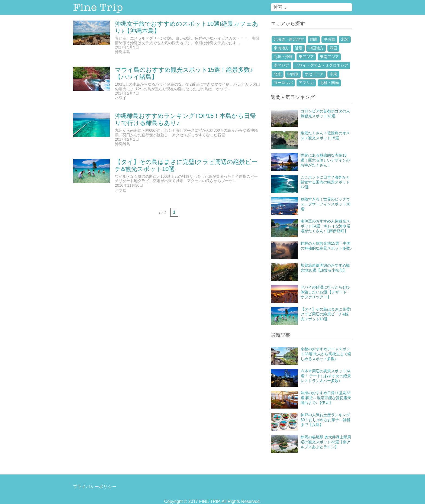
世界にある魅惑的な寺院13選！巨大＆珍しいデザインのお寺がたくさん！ (325, 160)
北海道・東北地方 (289, 39)
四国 (333, 48)
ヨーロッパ (283, 83)
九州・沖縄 (283, 57)
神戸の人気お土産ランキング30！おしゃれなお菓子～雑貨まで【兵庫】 (326, 420)
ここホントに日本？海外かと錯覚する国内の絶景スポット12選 (325, 182)
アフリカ (306, 83)
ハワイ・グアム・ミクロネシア (321, 65)
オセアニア (314, 74)
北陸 (345, 39)
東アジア (306, 57)
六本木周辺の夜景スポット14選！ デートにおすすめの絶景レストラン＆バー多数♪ (326, 376)
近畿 (299, 48)
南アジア (281, 65)
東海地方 (281, 48)
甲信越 (329, 39)
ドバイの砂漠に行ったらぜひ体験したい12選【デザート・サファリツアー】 (326, 292)
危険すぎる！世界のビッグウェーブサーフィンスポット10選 (326, 204)
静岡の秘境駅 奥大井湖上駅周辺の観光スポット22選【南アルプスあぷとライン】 (326, 442)
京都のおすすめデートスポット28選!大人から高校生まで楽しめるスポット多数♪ (326, 354)
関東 (314, 39)
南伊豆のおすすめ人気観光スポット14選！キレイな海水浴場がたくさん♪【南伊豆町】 (326, 226)
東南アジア (329, 57)
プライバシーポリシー (95, 487)
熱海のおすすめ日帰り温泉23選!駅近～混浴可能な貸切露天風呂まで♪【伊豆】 (326, 398)
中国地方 (316, 48)
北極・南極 (329, 83)
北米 (278, 74)
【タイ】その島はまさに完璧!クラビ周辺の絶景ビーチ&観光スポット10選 (326, 314)
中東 (333, 74)
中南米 (293, 74)
